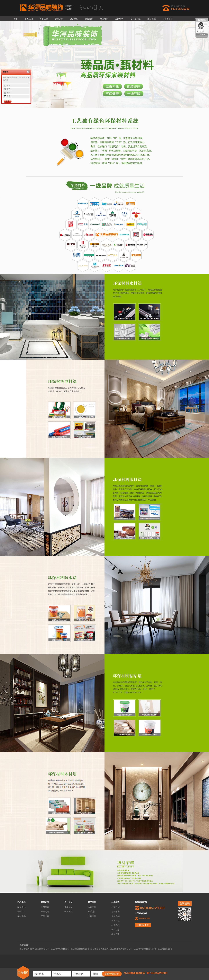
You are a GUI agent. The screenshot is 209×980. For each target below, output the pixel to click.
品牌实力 (119, 19)
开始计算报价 (112, 974)
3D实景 (91, 912)
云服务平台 (168, 19)
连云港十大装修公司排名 (145, 949)
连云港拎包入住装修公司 (121, 949)
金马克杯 (116, 916)
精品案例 (104, 19)
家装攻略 (89, 19)
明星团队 (69, 907)
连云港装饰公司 (165, 949)
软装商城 (152, 19)
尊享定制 (59, 19)
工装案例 (92, 916)
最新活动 (29, 19)
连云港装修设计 (27, 949)
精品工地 (21, 916)
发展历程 (116, 921)
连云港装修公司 (42, 949)
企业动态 (116, 930)
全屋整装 (45, 907)
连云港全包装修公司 (80, 949)
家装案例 (92, 907)
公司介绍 (116, 907)
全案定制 (45, 912)
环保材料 (21, 912)
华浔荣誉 (116, 912)
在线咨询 (184, 904)
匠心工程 (44, 19)
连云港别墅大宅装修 (100, 949)
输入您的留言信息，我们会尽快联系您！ (16, 80)
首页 (16, 19)
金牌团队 (69, 912)
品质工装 (45, 916)
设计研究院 (135, 19)
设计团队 (74, 19)
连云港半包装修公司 (60, 949)
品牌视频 (116, 925)
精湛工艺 (21, 907)
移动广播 (116, 934)
